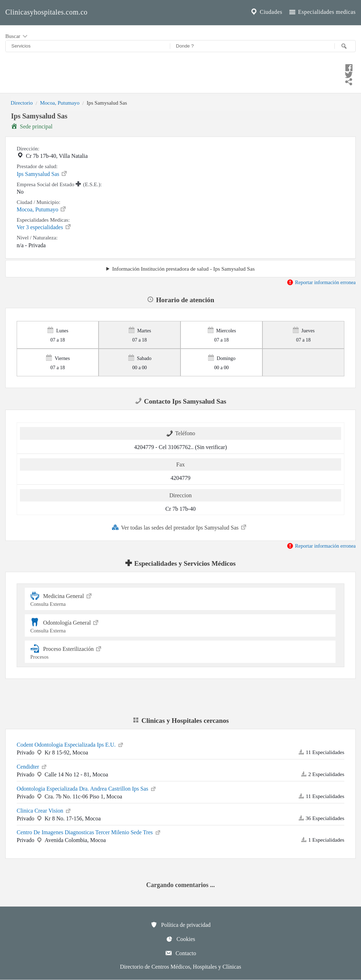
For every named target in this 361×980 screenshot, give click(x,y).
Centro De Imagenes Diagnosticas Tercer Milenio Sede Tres (89, 832)
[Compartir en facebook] (180, 67)
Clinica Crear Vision (44, 810)
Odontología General (180, 625)
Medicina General (180, 599)
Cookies (180, 939)
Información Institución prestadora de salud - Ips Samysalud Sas (183, 269)
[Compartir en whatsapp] (180, 81)
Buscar (17, 37)
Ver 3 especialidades (44, 227)
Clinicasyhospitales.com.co (46, 12)
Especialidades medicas (322, 12)
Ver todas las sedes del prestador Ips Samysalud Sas (179, 527)
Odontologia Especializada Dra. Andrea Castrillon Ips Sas (87, 788)
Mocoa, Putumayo (60, 103)
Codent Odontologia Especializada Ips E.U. (70, 744)
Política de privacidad (180, 925)
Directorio (22, 103)
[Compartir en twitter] (180, 74)
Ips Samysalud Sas (42, 173)
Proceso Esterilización (180, 652)
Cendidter (32, 766)
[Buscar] (345, 46)
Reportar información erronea (321, 282)
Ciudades (266, 12)
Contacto (180, 953)
